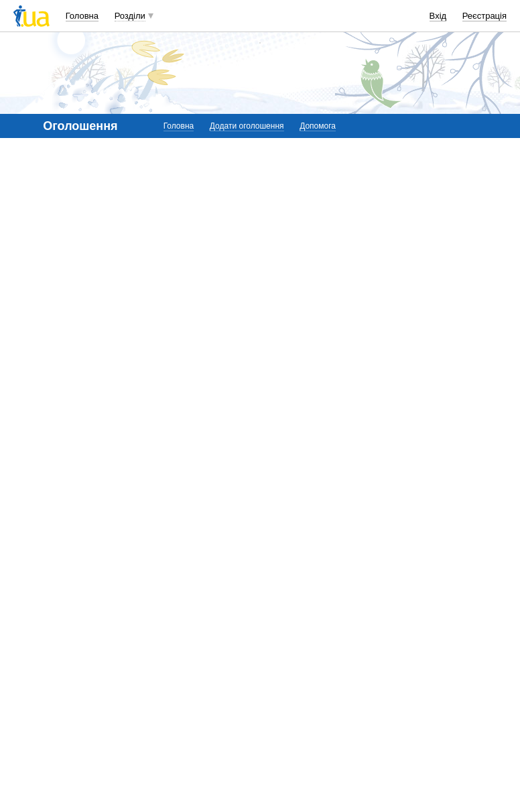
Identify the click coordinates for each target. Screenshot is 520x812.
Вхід (438, 16)
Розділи (130, 16)
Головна (82, 16)
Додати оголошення (247, 126)
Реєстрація (484, 16)
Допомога (318, 126)
